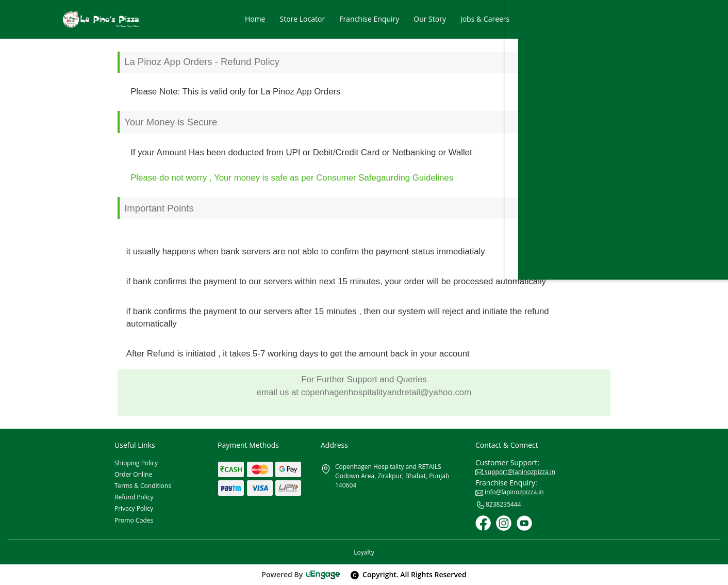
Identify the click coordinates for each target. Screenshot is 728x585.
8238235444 (498, 505)
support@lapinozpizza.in (515, 472)
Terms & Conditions (143, 486)
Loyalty (364, 552)
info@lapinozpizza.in (510, 492)
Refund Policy (134, 497)
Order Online (133, 474)
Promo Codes (134, 520)
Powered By (301, 574)
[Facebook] (483, 523)
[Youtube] (524, 523)
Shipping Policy (136, 463)
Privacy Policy (134, 508)
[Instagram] (504, 523)
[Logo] (101, 19)
